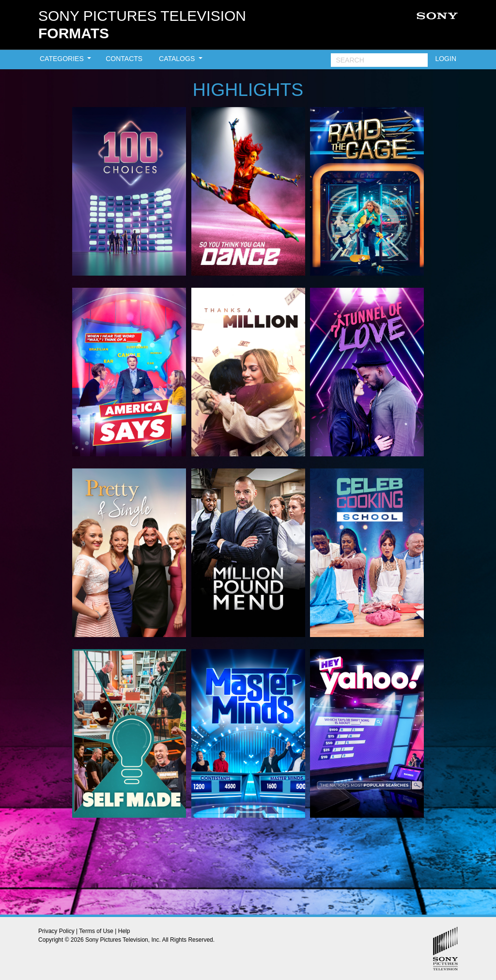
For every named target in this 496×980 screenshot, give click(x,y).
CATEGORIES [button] (63, 59)
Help (124, 931)
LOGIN (446, 59)
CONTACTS (124, 59)
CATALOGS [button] (178, 59)
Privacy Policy (56, 931)
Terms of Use (96, 931)
